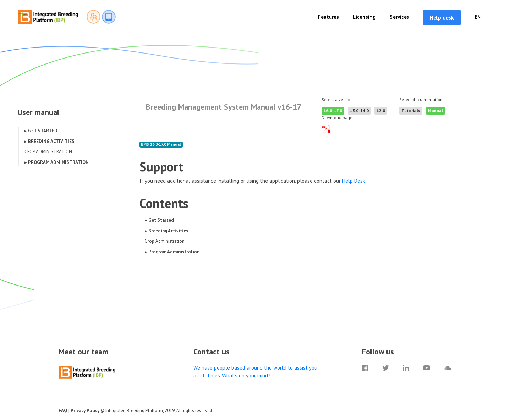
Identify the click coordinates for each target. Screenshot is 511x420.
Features (328, 17)
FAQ (63, 411)
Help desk (442, 18)
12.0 (381, 110)
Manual (435, 110)
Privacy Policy (85, 411)
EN (478, 17)
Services (399, 17)
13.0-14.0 (359, 110)
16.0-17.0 (333, 110)
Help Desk (354, 181)
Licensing (364, 17)
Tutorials (411, 110)
